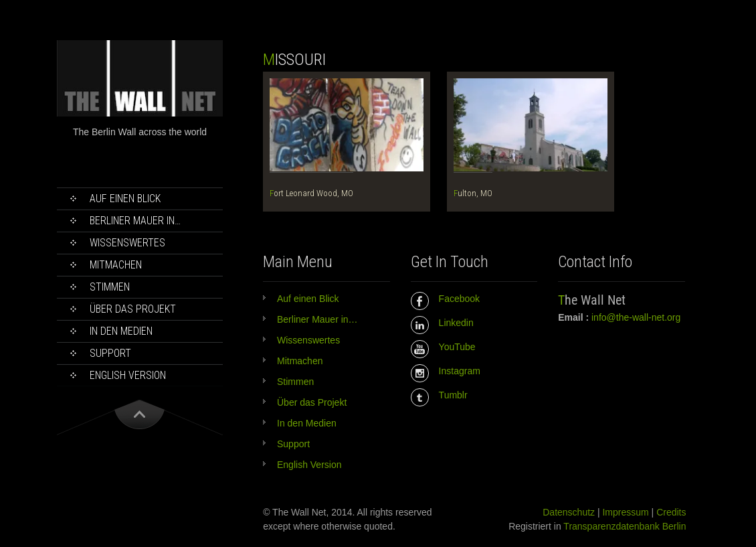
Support (110, 353)
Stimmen (110, 287)
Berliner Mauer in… (135, 221)
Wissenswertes (127, 243)
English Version (128, 375)
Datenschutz (569, 512)
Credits (671, 512)
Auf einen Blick (125, 199)
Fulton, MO (473, 193)
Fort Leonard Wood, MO (311, 193)
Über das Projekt (133, 309)
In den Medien (121, 331)
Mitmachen (116, 265)
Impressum (625, 512)
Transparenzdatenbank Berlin (625, 526)
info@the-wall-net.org (636, 317)
